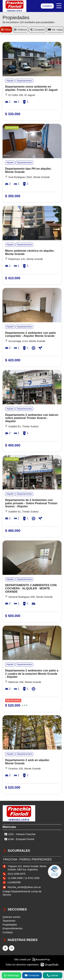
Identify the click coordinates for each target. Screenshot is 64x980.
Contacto (47, 6)
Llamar (53, 975)
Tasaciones (9, 921)
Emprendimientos (13, 928)
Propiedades (10, 925)
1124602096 (14, 882)
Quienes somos (11, 917)
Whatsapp (11, 975)
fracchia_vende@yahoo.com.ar (24, 887)
